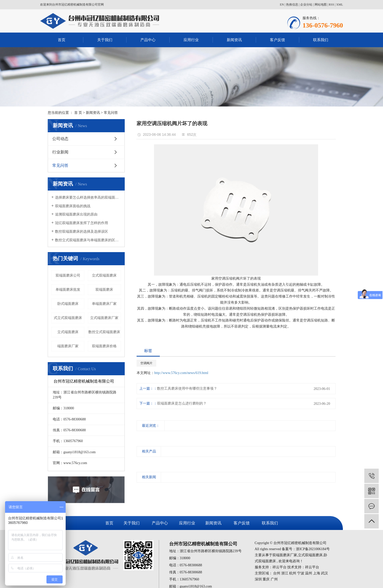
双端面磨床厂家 (285, 555)
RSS (331, 5)
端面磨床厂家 (68, 346)
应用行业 (191, 40)
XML (340, 5)
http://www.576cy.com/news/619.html (181, 373)
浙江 (285, 573)
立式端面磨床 (68, 332)
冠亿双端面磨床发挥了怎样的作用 (82, 223)
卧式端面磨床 (68, 304)
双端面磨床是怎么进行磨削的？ (182, 403)
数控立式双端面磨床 (104, 332)
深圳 (258, 579)
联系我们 (321, 40)
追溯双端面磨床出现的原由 (76, 214)
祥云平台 (279, 567)
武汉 (324, 573)
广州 (274, 579)
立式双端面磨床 (104, 275)
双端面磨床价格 (104, 346)
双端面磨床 (104, 290)
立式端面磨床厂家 (104, 318)
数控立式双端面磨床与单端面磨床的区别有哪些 (88, 240)
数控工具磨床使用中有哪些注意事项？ (187, 389)
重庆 (266, 579)
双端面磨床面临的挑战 (73, 206)
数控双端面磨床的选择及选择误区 (82, 232)
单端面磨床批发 (68, 290)
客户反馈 (277, 40)
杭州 (293, 573)
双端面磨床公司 (68, 275)
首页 (62, 40)
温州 (309, 573)
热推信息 (292, 5)
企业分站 (306, 5)
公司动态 (60, 139)
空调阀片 (146, 363)
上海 (317, 573)
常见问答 (111, 113)
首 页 (78, 113)
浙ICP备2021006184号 (313, 549)
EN (282, 5)
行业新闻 (60, 152)
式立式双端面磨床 (68, 318)
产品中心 (148, 40)
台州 (277, 573)
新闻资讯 (234, 40)
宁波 (301, 573)
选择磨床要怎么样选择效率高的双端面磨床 (88, 197)
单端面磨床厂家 (104, 304)
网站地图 (321, 5)
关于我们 (105, 40)
